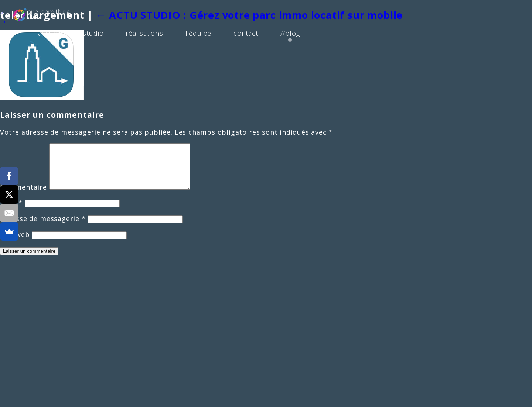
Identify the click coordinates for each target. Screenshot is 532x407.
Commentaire (23, 196)
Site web (15, 243)
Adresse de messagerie (43, 227)
